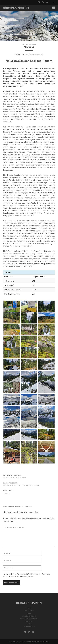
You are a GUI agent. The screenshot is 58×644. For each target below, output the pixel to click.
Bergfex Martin (16, 8)
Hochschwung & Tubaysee (14, 478)
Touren (7, 493)
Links (29, 624)
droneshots (29, 621)
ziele (29, 613)
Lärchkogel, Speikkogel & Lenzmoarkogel (21, 486)
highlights (29, 611)
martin (29, 608)
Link (34, 294)
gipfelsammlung (29, 616)
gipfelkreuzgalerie (29, 619)
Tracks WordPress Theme (20, 642)
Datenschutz (29, 627)
